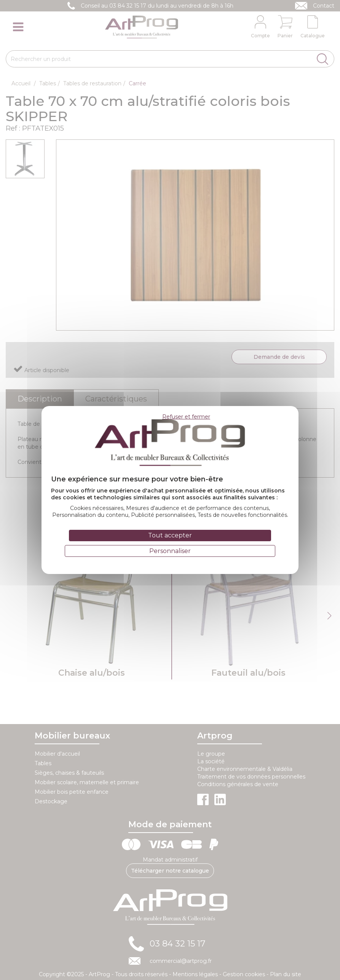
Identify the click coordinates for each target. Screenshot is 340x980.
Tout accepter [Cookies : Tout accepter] (170, 535)
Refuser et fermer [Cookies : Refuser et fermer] (186, 417)
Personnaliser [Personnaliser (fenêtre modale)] (170, 551)
